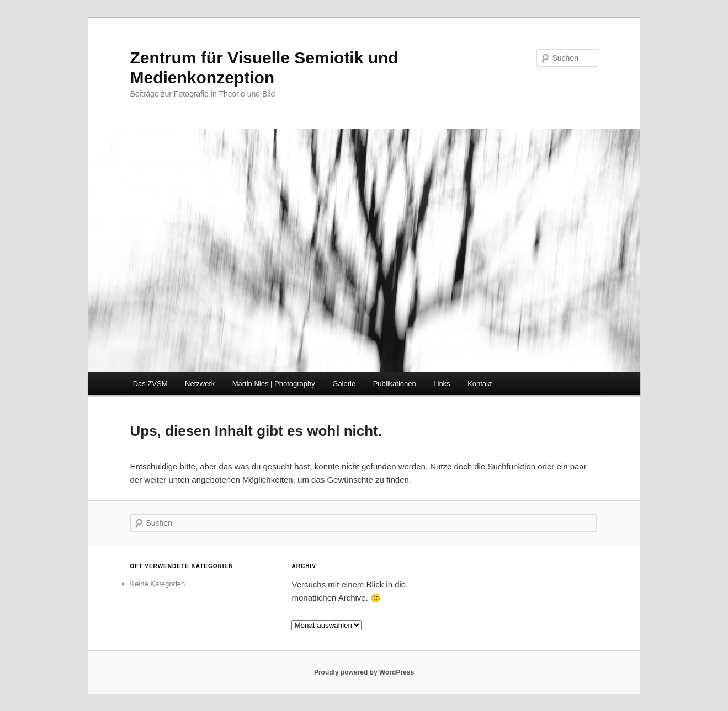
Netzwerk (200, 384)
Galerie (344, 384)
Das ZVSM (150, 384)
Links (442, 384)
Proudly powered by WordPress (364, 672)
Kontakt (480, 384)
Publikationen (395, 384)
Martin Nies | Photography (274, 384)
